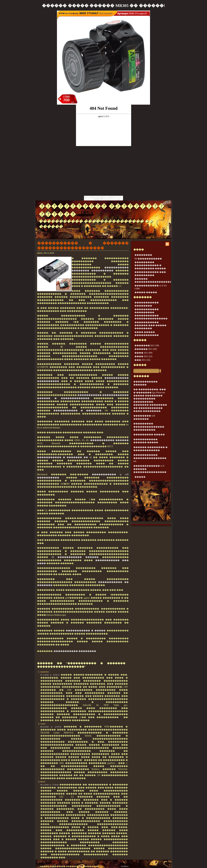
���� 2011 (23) (143, 356)
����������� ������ (109, 440)
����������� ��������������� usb (150, 458)
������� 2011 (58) (147, 345)
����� (140, 365)
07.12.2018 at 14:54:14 (50, 675)
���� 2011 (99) (143, 353)
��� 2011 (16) (142, 360)
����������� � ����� (86, 631)
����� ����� (146, 292)
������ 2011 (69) (146, 349)
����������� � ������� (77, 410)
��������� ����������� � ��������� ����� (150, 265)
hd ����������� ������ (75, 557)
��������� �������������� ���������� (149, 427)
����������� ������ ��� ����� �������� (150, 325)
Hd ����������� (148, 259)
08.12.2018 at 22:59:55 (51, 727)
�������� (143, 255)
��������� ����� (149, 434)
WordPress (125, 866)
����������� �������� (75, 651)
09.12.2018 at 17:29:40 (49, 785)
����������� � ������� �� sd (64, 457)
